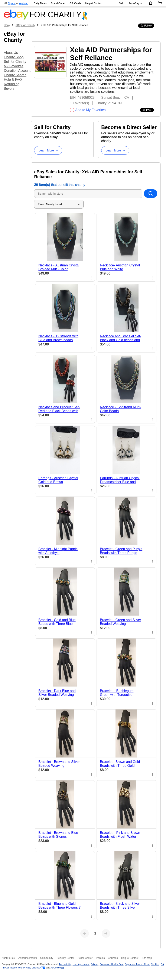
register (23, 3)
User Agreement (81, 964)
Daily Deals (40, 3)
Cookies (155, 964)
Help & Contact (94, 3)
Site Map (147, 958)
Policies (100, 958)
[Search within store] (151, 194)
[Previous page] (85, 933)
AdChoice (57, 968)
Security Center (65, 958)
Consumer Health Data (112, 964)
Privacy (95, 964)
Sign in (12, 3)
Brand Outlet (58, 3)
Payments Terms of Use (137, 964)
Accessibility (65, 964)
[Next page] (106, 933)
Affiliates (113, 958)
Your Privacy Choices (29, 968)
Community (47, 958)
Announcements (28, 958)
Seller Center (85, 958)
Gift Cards (75, 3)
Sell (121, 3)
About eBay (8, 958)
